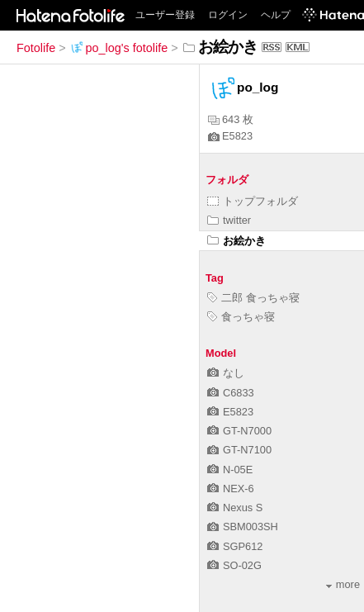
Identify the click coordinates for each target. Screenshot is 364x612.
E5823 (230, 136)
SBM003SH (243, 527)
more (343, 584)
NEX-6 (231, 489)
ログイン (228, 15)
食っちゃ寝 (241, 317)
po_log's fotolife (119, 48)
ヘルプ (276, 15)
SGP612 (235, 546)
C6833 (231, 393)
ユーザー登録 (165, 15)
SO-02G (234, 565)
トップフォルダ (253, 201)
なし (226, 373)
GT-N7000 (239, 431)
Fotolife (36, 48)
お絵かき (236, 241)
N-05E (230, 470)
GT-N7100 (239, 450)
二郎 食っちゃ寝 (253, 298)
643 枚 (231, 119)
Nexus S (235, 508)
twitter (229, 220)
